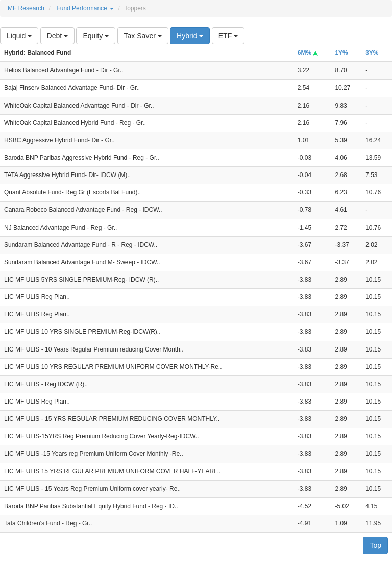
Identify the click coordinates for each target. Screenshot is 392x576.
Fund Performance (85, 8)
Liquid (19, 36)
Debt (57, 36)
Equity (96, 36)
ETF (228, 36)
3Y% (372, 53)
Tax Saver (143, 36)
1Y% (341, 53)
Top (375, 545)
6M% (308, 53)
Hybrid (190, 36)
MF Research (26, 8)
